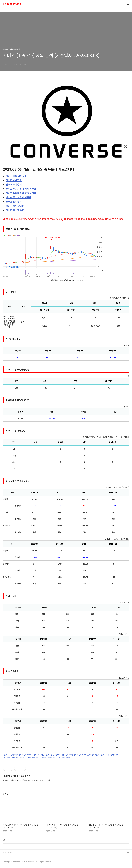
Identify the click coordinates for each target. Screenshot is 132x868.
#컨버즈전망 (50, 755)
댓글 (5, 840)
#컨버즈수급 (59, 755)
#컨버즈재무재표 (9, 757)
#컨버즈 (6, 755)
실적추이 (14, 202)
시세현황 (14, 180)
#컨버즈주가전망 (38, 755)
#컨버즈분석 (43, 757)
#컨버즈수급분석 (71, 755)
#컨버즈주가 (27, 755)
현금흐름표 (15, 210)
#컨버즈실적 (95, 755)
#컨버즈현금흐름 (32, 757)
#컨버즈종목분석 (16, 755)
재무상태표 (15, 206)
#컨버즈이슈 (53, 757)
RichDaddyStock (13, 4)
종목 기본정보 (16, 176)
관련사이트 (7, 852)
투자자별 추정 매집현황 (21, 189)
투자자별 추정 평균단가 (21, 193)
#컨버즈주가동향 (64, 757)
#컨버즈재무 (114, 755)
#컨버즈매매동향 (83, 755)
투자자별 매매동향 (18, 197)
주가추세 (14, 184)
